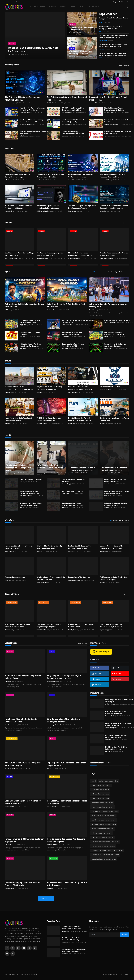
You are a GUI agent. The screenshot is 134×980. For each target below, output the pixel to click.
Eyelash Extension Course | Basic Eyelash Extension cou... (115, 481)
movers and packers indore (100, 798)
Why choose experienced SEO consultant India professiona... (48, 207)
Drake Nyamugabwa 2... (12, 258)
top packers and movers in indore (102, 803)
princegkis (103, 211)
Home (29, 7)
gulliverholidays (73, 424)
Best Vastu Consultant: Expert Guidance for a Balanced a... (118, 121)
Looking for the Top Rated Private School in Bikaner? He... (109, 99)
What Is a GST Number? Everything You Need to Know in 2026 (31, 121)
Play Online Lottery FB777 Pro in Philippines (31, 333)
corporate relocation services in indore (104, 824)
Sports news (100, 272)
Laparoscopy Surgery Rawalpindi (31, 480)
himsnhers (107, 508)
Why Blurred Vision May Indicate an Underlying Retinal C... (51, 468)
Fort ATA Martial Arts (43, 630)
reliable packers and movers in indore (104, 820)
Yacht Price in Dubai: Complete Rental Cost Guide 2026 (51, 419)
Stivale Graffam (41, 583)
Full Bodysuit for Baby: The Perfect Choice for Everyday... (114, 578)
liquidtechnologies (10, 103)
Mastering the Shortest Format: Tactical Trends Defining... (73, 333)
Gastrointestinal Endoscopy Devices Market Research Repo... (117, 492)
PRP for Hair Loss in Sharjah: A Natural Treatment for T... (114, 469)
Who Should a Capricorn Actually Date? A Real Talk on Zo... (49, 547)
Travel (94, 781)
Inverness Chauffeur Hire (110, 387)
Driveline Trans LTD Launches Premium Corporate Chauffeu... (81, 388)
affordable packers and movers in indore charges (107, 850)
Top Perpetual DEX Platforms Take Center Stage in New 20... (50, 176)
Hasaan (22, 482)
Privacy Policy (123, 975)
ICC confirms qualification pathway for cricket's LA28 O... (75, 321)
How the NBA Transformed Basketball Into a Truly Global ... (115, 333)
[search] (127, 7)
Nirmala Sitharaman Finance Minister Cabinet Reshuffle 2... (114, 109)
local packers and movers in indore (103, 829)
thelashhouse (108, 484)
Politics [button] (64, 7)
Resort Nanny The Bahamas (79, 577)
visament (103, 424)
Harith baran (93, 310)
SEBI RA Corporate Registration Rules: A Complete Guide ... (17, 626)
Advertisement (9, 2)
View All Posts (82, 643)
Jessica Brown (72, 551)
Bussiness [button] (53, 7)
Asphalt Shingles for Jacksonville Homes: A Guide (81, 626)
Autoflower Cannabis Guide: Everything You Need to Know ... (30, 492)
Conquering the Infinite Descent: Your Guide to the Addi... (73, 345)
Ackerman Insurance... (111, 136)
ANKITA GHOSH (52, 103)
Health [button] (82, 7)
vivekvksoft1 (93, 103)
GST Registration (67, 112)
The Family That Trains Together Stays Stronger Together (49, 626)
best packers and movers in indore (103, 807)
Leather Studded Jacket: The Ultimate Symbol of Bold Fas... (80, 547)
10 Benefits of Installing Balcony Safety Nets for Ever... (81, 29)
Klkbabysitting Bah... (74, 580)
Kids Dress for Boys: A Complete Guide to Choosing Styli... (116, 736)
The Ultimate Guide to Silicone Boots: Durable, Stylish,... (73, 939)
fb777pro (22, 337)
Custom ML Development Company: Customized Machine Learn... (114, 207)
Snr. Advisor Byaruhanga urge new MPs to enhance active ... (50, 254)
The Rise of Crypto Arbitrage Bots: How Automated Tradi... (82, 207)
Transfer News (109, 272)
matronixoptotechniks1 (45, 473)
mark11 (104, 473)
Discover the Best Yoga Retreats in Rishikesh (74, 481)
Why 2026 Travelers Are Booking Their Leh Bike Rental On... (49, 388)
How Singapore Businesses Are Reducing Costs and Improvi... (112, 176)
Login (115, 2)
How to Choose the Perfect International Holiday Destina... (80, 419)
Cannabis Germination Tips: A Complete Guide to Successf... (83, 469)
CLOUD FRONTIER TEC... (69, 325)
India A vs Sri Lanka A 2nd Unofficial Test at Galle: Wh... (66, 306)
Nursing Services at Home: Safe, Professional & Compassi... (31, 504)
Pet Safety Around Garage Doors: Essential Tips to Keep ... (63, 99)
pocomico (108, 740)
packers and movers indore (100, 790)
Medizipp (22, 508)
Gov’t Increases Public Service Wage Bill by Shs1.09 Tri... (19, 254)
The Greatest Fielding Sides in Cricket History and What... (30, 321)
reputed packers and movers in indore (104, 859)
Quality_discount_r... (74, 630)
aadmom (103, 583)
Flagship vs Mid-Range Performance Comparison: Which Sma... (32, 109)
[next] (128, 223)
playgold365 (23, 325)
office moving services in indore (102, 833)
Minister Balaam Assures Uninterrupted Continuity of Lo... (81, 254)
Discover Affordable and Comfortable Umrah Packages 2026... (19, 388)
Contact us (27, 2)
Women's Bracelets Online (15, 577)
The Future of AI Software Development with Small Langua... (23, 99)
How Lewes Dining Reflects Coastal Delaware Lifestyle (19, 547)
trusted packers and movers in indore (103, 816)
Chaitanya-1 (65, 337)
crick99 (106, 337)
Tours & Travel (118, 520)
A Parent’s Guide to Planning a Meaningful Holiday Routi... (109, 306)
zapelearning (104, 630)
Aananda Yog (66, 484)
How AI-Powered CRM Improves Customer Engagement (81, 176)
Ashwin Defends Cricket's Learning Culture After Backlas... (21, 306)
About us (19, 2)
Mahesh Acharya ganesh (111, 124)
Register (122, 2)
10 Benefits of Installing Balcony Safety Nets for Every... (17, 176)
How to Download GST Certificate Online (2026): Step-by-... (73, 121)
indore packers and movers (100, 794)
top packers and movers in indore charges (105, 811)
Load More (46, 899)
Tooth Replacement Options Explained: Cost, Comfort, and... (73, 504)
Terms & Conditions (109, 975)
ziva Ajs (39, 180)
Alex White (71, 180)
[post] (35, 36)
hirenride (39, 392)
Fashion (126, 520)
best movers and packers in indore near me (105, 855)
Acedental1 (65, 508)
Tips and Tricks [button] (94, 7)
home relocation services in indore (102, 837)
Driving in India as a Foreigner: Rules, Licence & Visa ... (114, 419)
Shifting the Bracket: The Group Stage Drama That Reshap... (30, 345)
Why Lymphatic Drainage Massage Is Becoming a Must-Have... (82, 53)
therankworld (24, 112)
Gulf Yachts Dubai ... (42, 424)
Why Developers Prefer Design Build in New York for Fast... (51, 578)
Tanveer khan (66, 943)
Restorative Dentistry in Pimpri (72, 491)
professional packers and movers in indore (105, 842)
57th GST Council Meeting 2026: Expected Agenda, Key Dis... (73, 109)
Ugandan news (124, 65)
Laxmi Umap (66, 494)
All (117, 65)
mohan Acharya (66, 136)
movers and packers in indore (101, 785)
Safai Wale (11, 55)
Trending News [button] (40, 7)
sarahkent (40, 551)
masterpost (8, 392)
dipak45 (107, 496)
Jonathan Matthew (105, 180)
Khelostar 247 (51, 310)
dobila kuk (8, 310)
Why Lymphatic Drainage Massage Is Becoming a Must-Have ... (19, 468)
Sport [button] (73, 7)
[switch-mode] (128, 2)
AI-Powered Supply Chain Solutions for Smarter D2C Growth (18, 207)
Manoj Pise (8, 580)
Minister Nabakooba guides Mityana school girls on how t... (114, 254)
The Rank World (110, 716)
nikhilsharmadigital (42, 211)
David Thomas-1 (10, 551)
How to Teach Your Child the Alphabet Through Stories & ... (115, 626)
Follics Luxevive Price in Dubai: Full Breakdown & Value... (116, 504)
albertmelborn (66, 931)
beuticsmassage (73, 56)
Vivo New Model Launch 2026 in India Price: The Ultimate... (116, 713)
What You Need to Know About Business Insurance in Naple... (118, 133)
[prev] (125, 223)
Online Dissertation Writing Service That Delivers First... (72, 928)
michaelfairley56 (10, 211)
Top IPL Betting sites (110, 323)
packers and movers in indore (109, 781)
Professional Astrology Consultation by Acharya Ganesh (73, 133)
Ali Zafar (108, 751)
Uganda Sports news (122, 272)
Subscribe (125, 935)
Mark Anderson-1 (73, 392)
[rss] (13, 954)
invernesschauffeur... (106, 390)
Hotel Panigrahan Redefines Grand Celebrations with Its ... (18, 419)
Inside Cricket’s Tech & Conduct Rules (117, 320)
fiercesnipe (65, 348)
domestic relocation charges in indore (103, 846)
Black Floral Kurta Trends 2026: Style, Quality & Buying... (116, 748)
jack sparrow (72, 211)
